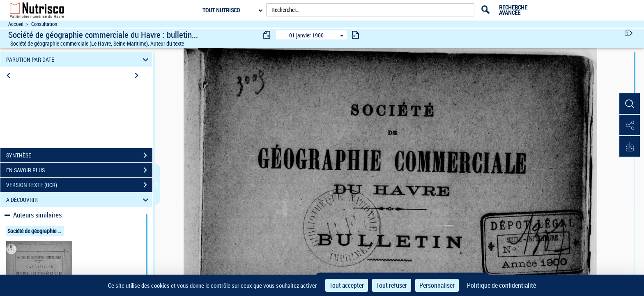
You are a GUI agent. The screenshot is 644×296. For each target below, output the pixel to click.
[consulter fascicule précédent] (267, 35)
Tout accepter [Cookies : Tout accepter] (347, 285)
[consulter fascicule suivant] (355, 35)
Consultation (44, 24)
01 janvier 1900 (306, 35)
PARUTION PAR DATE (79, 59)
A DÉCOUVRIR (79, 200)
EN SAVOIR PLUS (79, 170)
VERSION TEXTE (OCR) (79, 185)
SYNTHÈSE (79, 155)
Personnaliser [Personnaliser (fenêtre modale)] (437, 285)
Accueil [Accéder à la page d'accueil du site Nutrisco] (16, 24)
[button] (630, 104)
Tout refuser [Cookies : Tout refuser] (392, 285)
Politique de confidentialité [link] (501, 285)
